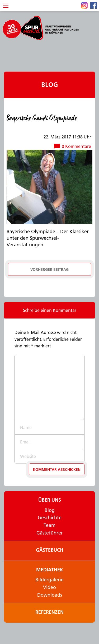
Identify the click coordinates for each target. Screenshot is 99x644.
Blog (49, 85)
